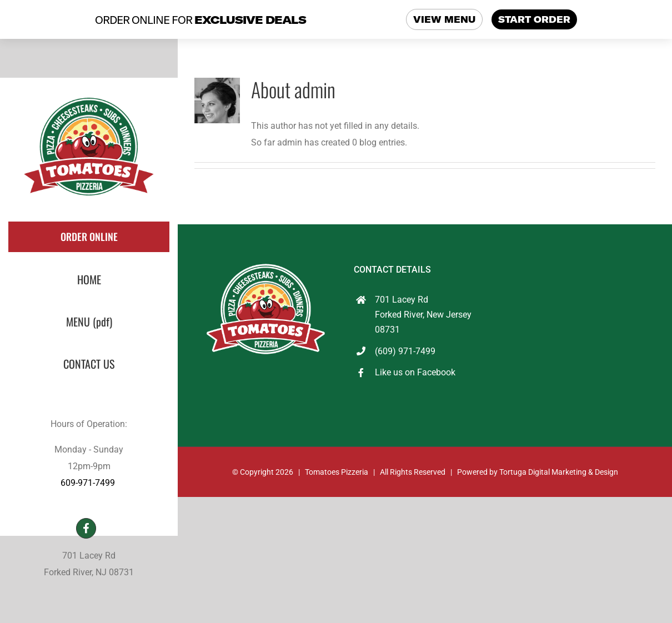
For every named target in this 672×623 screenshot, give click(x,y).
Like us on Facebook (415, 372)
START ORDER (534, 19)
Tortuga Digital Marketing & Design (559, 472)
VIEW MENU (444, 19)
